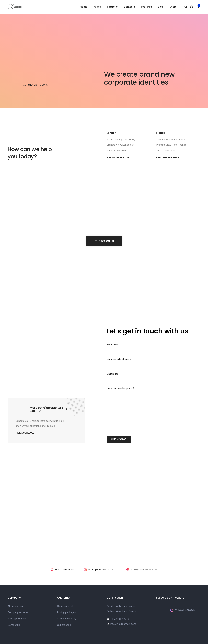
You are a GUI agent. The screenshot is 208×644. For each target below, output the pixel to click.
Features (146, 7)
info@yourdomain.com (123, 610)
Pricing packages (67, 599)
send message (119, 426)
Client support (65, 592)
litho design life (104, 227)
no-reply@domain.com (102, 556)
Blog (161, 7)
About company (16, 592)
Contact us (14, 611)
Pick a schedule (26, 418)
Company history (67, 605)
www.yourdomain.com (144, 556)
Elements (129, 7)
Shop (173, 7)
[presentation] (132, 410)
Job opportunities (17, 605)
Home (84, 7)
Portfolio (112, 7)
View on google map (118, 144)
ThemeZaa (124, 634)
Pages (97, 7)
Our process (64, 611)
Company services (18, 599)
